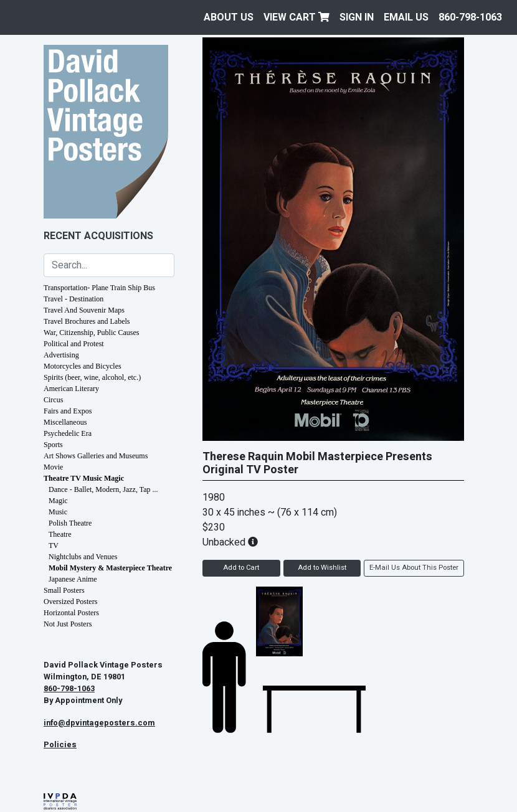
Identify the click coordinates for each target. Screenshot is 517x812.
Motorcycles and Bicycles (83, 366)
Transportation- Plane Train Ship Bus (99, 288)
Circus (53, 400)
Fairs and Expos (68, 411)
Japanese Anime (73, 579)
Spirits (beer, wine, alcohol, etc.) (92, 377)
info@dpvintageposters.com (99, 723)
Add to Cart (241, 568)
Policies (60, 745)
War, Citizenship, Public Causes (92, 333)
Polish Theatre (70, 523)
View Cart (296, 17)
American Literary (71, 389)
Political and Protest (74, 344)
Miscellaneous (65, 422)
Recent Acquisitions (98, 236)
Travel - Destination (74, 299)
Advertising (61, 355)
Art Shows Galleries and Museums (96, 456)
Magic (58, 501)
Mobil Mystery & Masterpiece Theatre (110, 568)
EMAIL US (406, 17)
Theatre (60, 534)
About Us (229, 17)
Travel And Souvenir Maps (84, 310)
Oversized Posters (70, 602)
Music (58, 512)
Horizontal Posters (71, 613)
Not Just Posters (68, 624)
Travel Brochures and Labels (87, 321)
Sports (53, 445)
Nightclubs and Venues (83, 557)
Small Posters (64, 590)
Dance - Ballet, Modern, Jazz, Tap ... (103, 489)
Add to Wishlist (322, 568)
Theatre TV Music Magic (84, 478)
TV (54, 545)
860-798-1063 (470, 17)
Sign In (357, 17)
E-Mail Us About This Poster (414, 568)
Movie (53, 467)
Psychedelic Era (68, 433)
